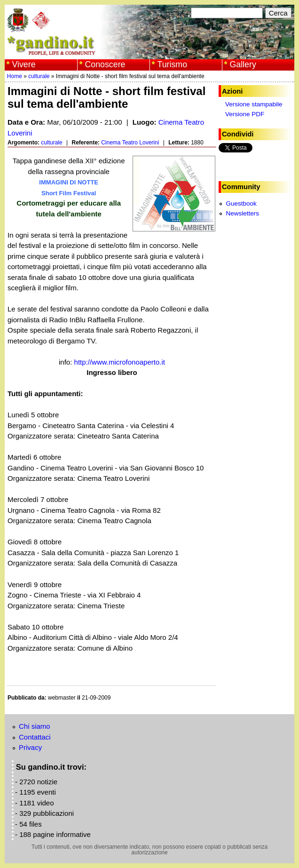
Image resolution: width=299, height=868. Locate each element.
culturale (39, 76)
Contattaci (35, 737)
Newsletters (242, 213)
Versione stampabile (254, 104)
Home (15, 76)
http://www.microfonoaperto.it (120, 362)
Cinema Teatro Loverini (130, 143)
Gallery (243, 64)
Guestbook (241, 203)
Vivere (24, 64)
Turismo (172, 64)
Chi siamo (35, 726)
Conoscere (105, 64)
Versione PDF (245, 114)
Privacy (30, 747)
